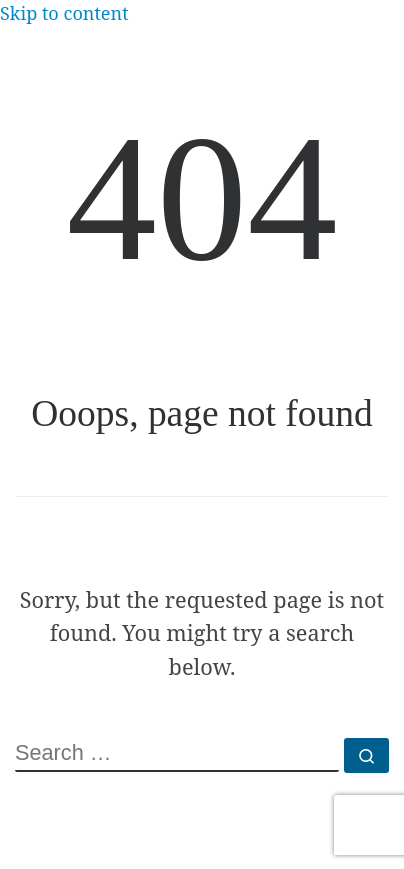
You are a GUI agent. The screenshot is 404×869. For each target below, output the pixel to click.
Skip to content (64, 13)
